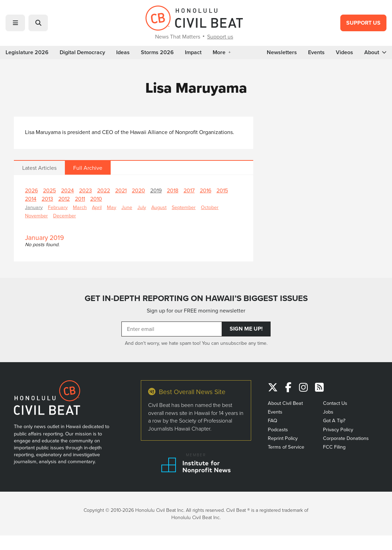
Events (316, 52)
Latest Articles (39, 168)
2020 (138, 190)
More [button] (222, 52)
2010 (96, 199)
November (36, 215)
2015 (222, 190)
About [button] (375, 52)
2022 (104, 190)
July (142, 207)
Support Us (363, 23)
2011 (80, 199)
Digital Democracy (82, 52)
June (127, 207)
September (184, 207)
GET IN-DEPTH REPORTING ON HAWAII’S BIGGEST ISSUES (196, 298)
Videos (344, 52)
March (80, 207)
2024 (67, 190)
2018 (173, 190)
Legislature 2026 (27, 52)
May (112, 207)
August (159, 207)
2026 (31, 190)
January (34, 207)
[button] (15, 23)
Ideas (123, 52)
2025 (49, 190)
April (97, 207)
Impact (193, 52)
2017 (189, 190)
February (58, 207)
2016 (206, 190)
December (65, 215)
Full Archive (88, 168)
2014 (31, 199)
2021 (121, 190)
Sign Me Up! (246, 329)
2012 (64, 199)
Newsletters (282, 52)
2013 (47, 199)
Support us (220, 36)
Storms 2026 (157, 52)
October (210, 207)
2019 (156, 190)
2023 (86, 190)
